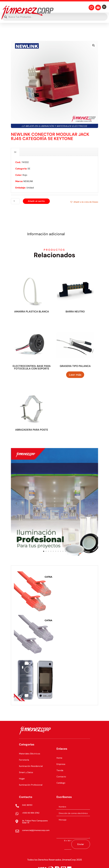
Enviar (81, 844)
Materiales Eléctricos (30, 754)
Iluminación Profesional (31, 785)
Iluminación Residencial (31, 766)
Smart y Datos (26, 772)
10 (65, 551)
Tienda (60, 770)
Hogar (22, 779)
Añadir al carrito (36, 201)
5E (15, 152)
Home (59, 758)
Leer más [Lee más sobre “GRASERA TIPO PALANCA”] (75, 375)
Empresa (61, 764)
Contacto (61, 777)
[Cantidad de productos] (15, 201)
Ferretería (24, 760)
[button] (94, 45)
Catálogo (61, 783)
